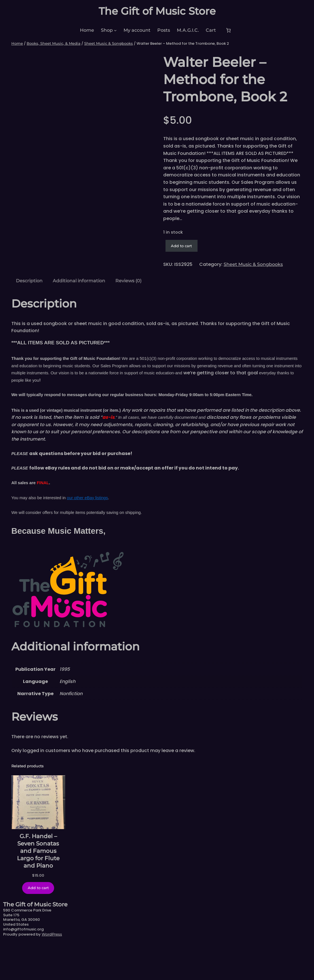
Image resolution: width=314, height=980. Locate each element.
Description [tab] (29, 317)
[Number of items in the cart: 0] (228, 30)
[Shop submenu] (115, 30)
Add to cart (181, 246)
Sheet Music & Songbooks (109, 43)
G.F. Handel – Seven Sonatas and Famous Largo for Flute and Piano (38, 887)
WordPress (52, 970)
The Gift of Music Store (157, 11)
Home (17, 43)
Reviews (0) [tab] (128, 317)
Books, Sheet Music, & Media (54, 43)
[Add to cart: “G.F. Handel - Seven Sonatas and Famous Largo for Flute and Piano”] (38, 924)
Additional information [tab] (79, 317)
